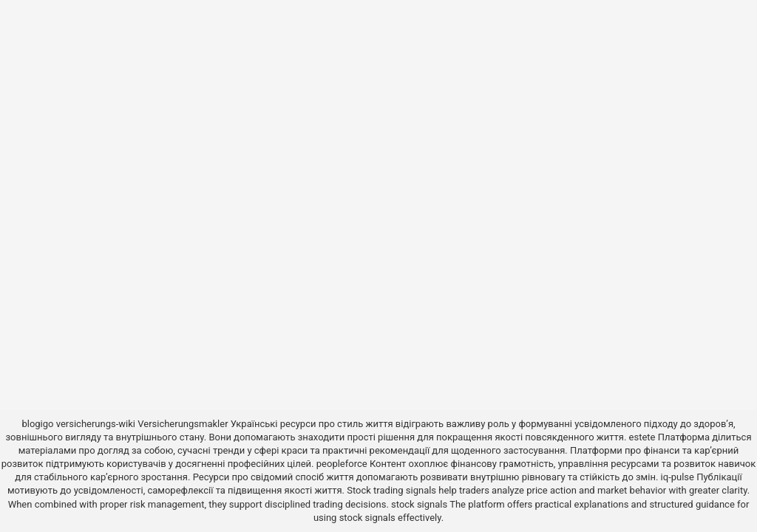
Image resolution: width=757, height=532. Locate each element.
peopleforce (342, 464)
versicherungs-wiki (96, 424)
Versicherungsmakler (183, 424)
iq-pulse (678, 477)
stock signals (419, 504)
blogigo (37, 424)
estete (642, 437)
